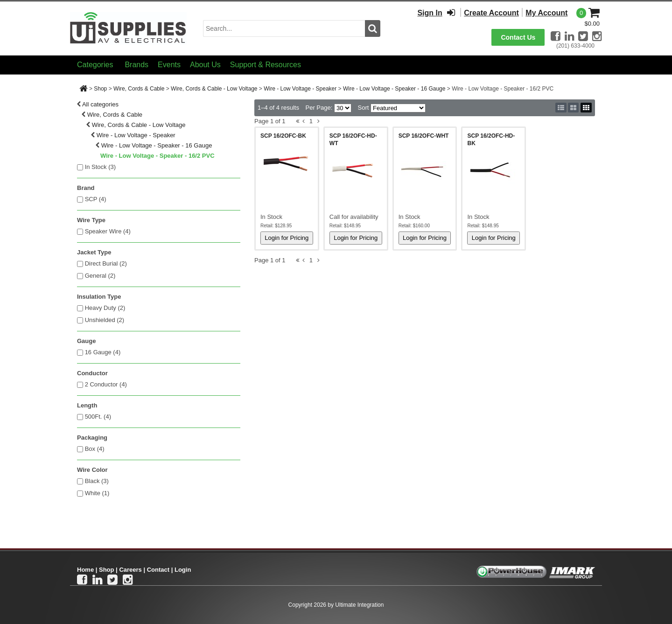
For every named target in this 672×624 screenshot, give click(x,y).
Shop (100, 89)
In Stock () (101, 167)
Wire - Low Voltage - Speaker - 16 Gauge (394, 89)
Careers (130, 570)
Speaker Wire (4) (108, 231)
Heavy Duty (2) (105, 308)
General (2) (100, 276)
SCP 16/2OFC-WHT (424, 136)
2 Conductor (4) (106, 384)
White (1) (97, 493)
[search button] (373, 28)
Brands (136, 65)
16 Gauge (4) (103, 352)
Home (85, 570)
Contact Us (518, 37)
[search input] (284, 28)
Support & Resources (266, 65)
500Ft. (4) (98, 417)
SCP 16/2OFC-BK (283, 136)
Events (169, 65)
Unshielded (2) (105, 320)
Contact (158, 570)
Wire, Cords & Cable (139, 89)
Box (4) (95, 449)
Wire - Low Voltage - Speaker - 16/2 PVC (157, 156)
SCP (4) (96, 199)
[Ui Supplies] (128, 28)
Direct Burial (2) (106, 263)
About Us (205, 65)
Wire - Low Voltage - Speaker (300, 89)
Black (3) (97, 481)
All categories (100, 104)
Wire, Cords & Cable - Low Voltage (214, 89)
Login (183, 570)
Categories (95, 65)
